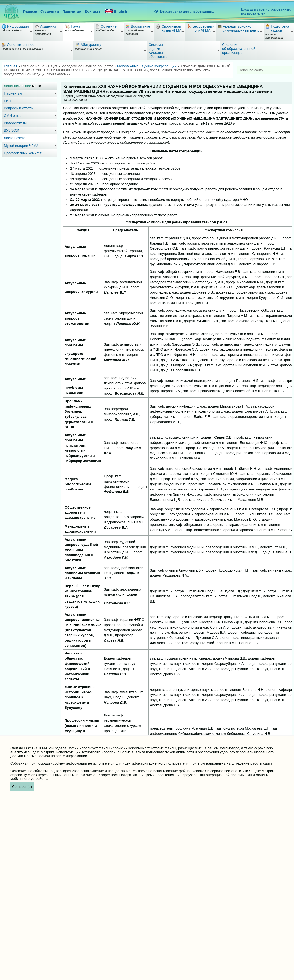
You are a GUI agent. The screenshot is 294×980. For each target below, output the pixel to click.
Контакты (93, 11)
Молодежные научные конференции (147, 66)
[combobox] (264, 70)
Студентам (50, 11)
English (116, 11)
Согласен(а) (22, 787)
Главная (30, 11)
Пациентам (72, 11)
